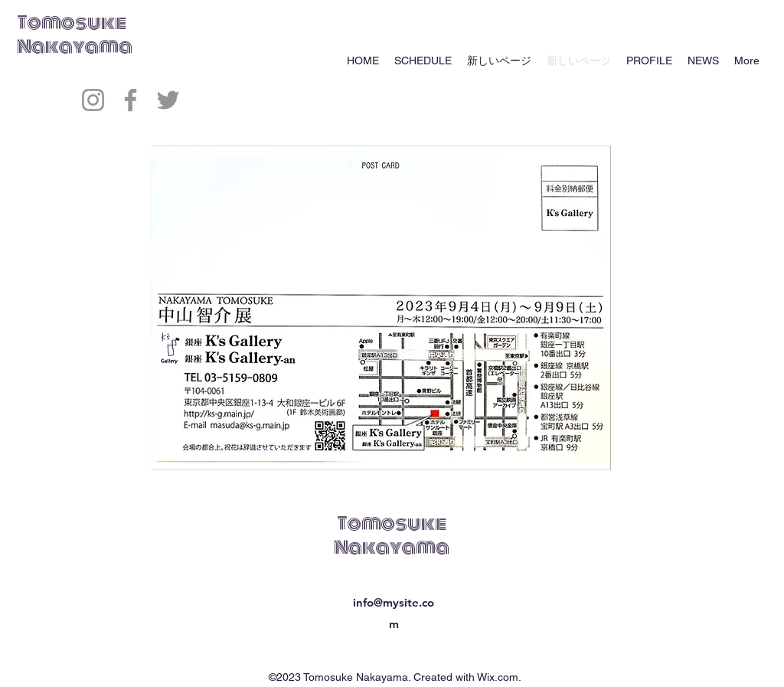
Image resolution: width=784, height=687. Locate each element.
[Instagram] (93, 100)
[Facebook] (131, 100)
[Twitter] (168, 100)
